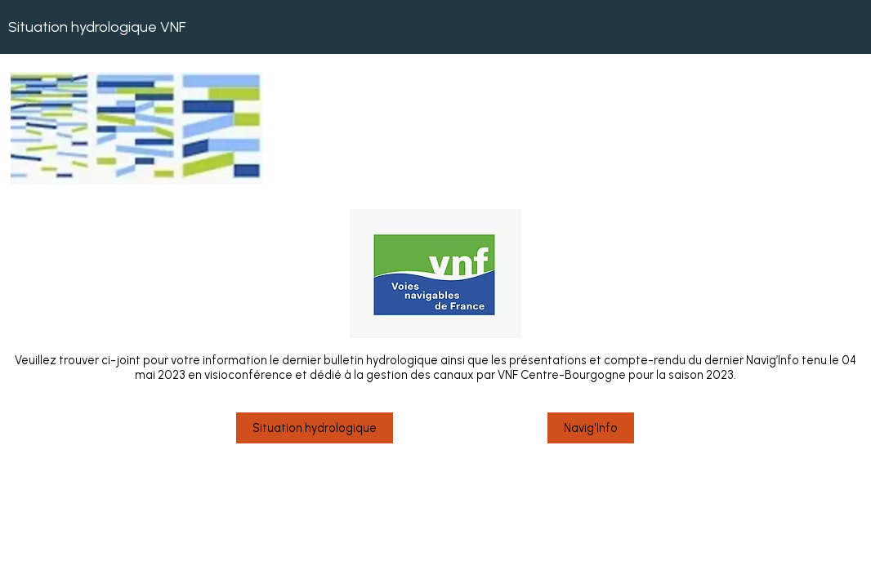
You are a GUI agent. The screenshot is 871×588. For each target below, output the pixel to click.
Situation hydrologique (315, 428)
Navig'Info (591, 428)
